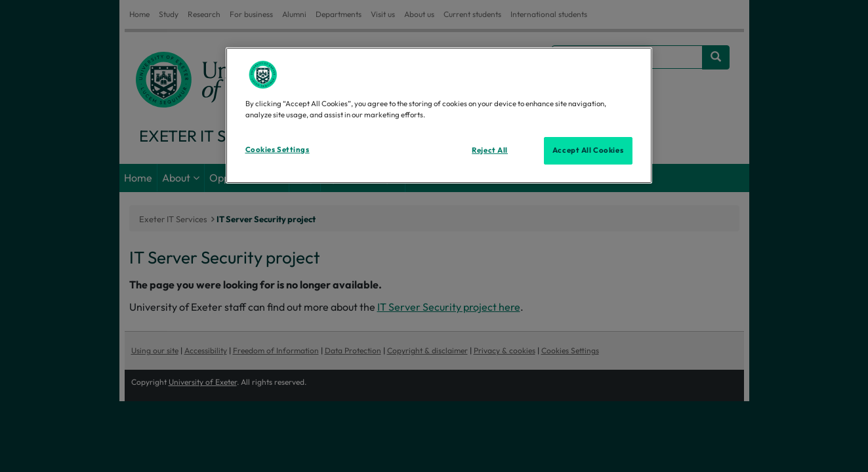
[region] (439, 115)
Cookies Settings (278, 149)
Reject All (490, 150)
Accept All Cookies (588, 150)
